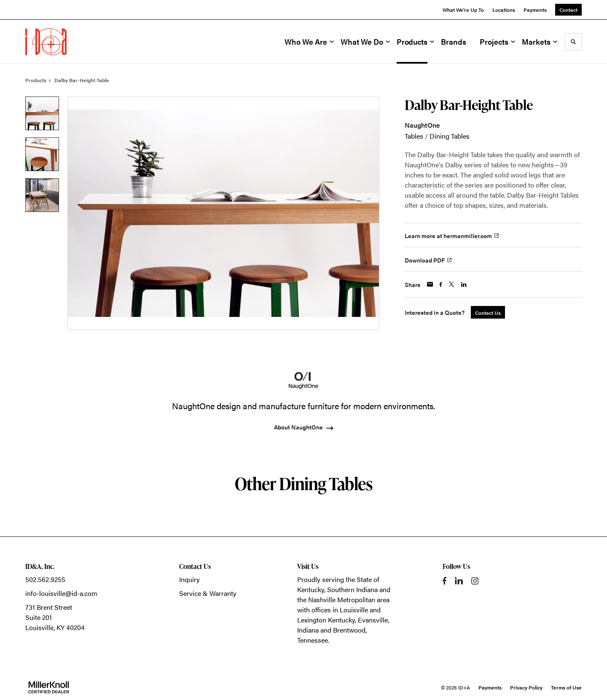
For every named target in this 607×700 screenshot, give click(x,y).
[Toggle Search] (573, 42)
